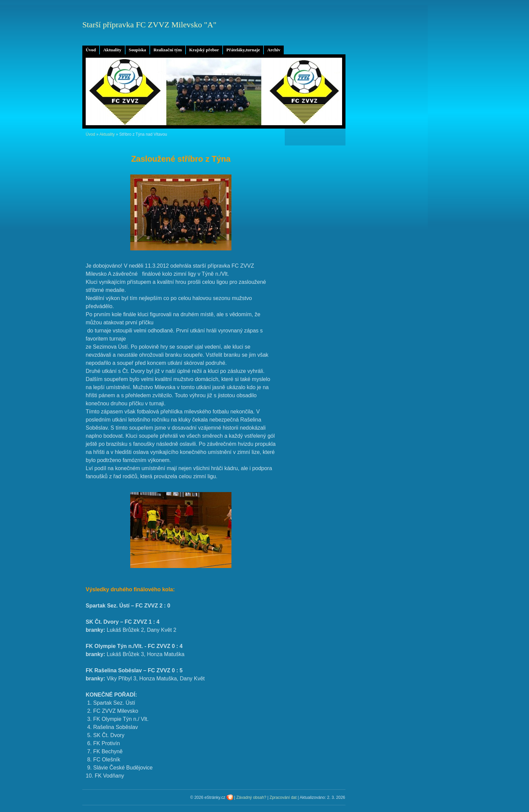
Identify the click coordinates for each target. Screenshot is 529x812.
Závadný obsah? (252, 797)
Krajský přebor (204, 50)
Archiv (274, 50)
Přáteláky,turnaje (243, 50)
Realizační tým (168, 50)
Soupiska (137, 50)
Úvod (91, 50)
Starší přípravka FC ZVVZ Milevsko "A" (149, 25)
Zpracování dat (283, 797)
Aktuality (112, 50)
